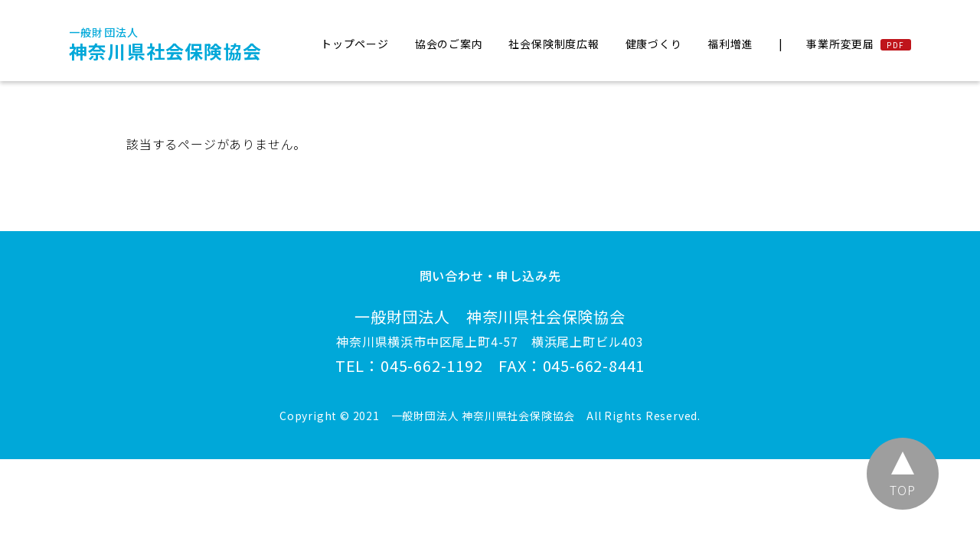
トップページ (355, 44)
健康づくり (654, 44)
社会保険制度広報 (554, 44)
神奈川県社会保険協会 (165, 44)
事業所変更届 (840, 44)
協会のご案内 (449, 44)
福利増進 (730, 44)
